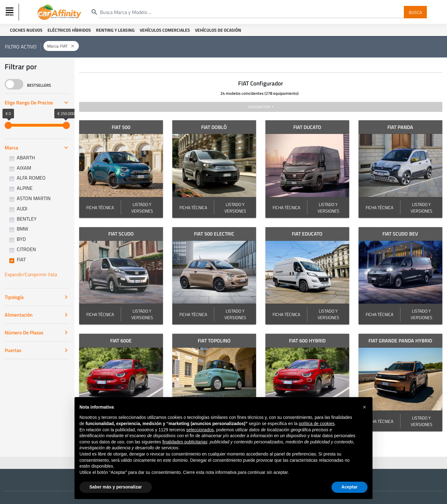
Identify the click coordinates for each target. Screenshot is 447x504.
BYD (21, 239)
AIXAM (24, 168)
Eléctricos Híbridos (69, 30)
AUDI (22, 208)
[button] (364, 407)
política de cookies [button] (316, 424)
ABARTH (26, 158)
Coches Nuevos (26, 30)
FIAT (21, 259)
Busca (415, 12)
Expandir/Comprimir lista (31, 274)
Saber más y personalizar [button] (116, 487)
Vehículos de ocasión (218, 30)
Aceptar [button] (350, 487)
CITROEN (26, 249)
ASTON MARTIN (34, 198)
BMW (23, 229)
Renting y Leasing (115, 30)
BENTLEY (27, 219)
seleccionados (200, 430)
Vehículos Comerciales (165, 30)
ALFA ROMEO (31, 178)
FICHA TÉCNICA (100, 207)
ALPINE (25, 188)
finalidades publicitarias (185, 442)
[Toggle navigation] (10, 12)
